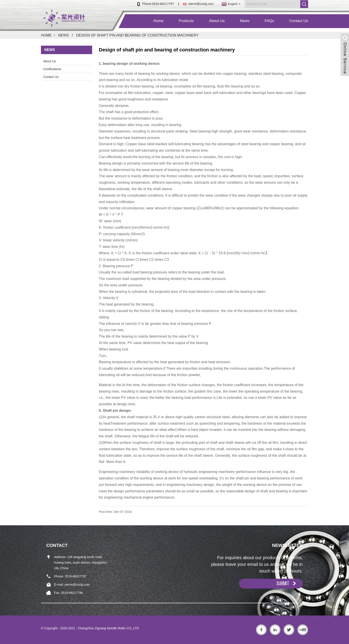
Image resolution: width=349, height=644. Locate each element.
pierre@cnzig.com (201, 4)
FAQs (269, 21)
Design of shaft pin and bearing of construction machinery (137, 35)
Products (186, 21)
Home (158, 21)
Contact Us (299, 21)
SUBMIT (283, 583)
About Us (217, 21)
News (245, 21)
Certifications (52, 69)
